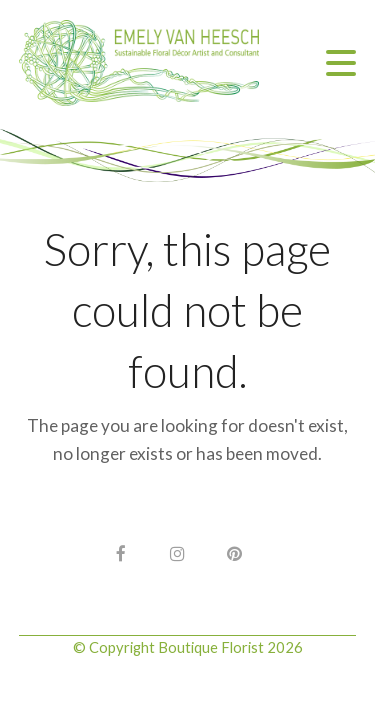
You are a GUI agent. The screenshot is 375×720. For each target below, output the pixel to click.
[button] (341, 63)
